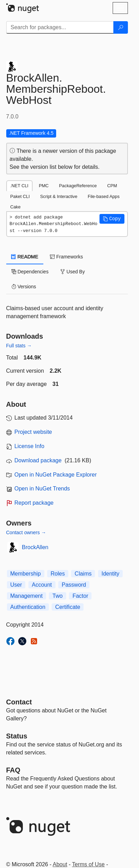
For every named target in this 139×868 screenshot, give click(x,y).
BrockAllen (35, 547)
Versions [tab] (24, 287)
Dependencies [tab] (30, 272)
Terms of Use (88, 864)
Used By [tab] (73, 272)
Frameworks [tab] (66, 257)
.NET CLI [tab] (19, 186)
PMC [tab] (44, 186)
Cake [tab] (16, 207)
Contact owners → (26, 532)
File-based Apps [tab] (104, 196)
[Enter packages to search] (60, 27)
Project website (33, 432)
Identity (111, 574)
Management (27, 596)
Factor (80, 596)
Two (57, 596)
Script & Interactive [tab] (59, 196)
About (60, 864)
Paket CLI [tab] (20, 196)
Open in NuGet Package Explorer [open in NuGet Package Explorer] (56, 475)
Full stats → (19, 346)
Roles (58, 574)
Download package (38, 460)
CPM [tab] (112, 186)
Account (42, 585)
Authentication (28, 607)
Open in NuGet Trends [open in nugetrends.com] (42, 489)
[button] (112, 219)
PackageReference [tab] (78, 186)
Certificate (68, 607)
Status (17, 736)
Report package (34, 503)
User (16, 585)
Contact (19, 702)
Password (74, 585)
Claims (83, 574)
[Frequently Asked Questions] (13, 770)
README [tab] (25, 257)
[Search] (121, 27)
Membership (26, 574)
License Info (29, 446)
